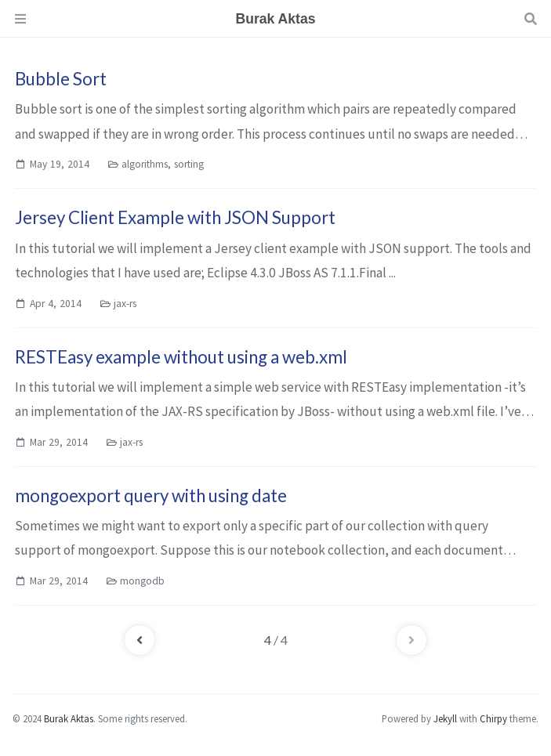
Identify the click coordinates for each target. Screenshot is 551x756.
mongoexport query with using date (151, 496)
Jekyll (445, 718)
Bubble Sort (61, 79)
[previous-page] (140, 640)
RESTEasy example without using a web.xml (181, 357)
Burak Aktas (69, 718)
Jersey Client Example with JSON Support (175, 217)
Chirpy (493, 718)
